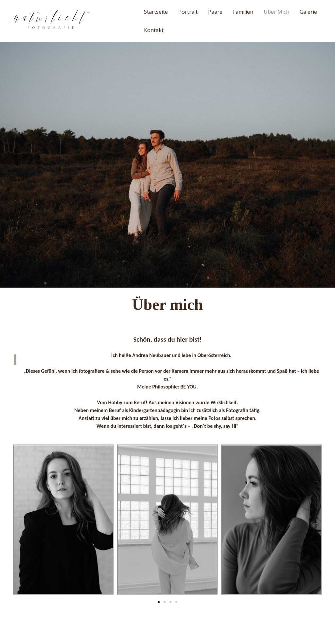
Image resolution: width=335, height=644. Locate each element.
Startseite (156, 12)
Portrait (188, 12)
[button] (159, 602)
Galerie (308, 12)
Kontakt (154, 30)
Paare (215, 12)
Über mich (276, 12)
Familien (243, 12)
